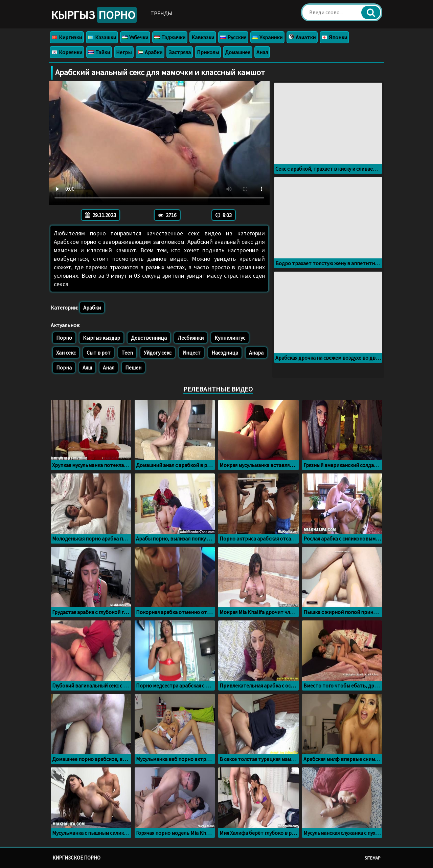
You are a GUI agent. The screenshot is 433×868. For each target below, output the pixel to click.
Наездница (225, 353)
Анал (262, 52)
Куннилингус (230, 338)
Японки (334, 37)
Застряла (180, 52)
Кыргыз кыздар (101, 338)
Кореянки (67, 52)
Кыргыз (94, 15)
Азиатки (302, 37)
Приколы (208, 52)
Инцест (191, 353)
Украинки (267, 37)
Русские (233, 37)
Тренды (162, 13)
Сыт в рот (99, 353)
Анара (256, 353)
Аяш (87, 367)
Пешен (133, 367)
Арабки (150, 52)
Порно (64, 338)
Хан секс (66, 353)
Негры (124, 52)
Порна (64, 367)
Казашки (102, 37)
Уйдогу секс (158, 353)
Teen (127, 353)
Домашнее (238, 52)
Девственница (149, 338)
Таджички (170, 37)
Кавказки (203, 37)
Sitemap (373, 858)
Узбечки (135, 37)
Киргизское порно (76, 858)
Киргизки (67, 37)
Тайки (99, 52)
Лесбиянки (191, 338)
